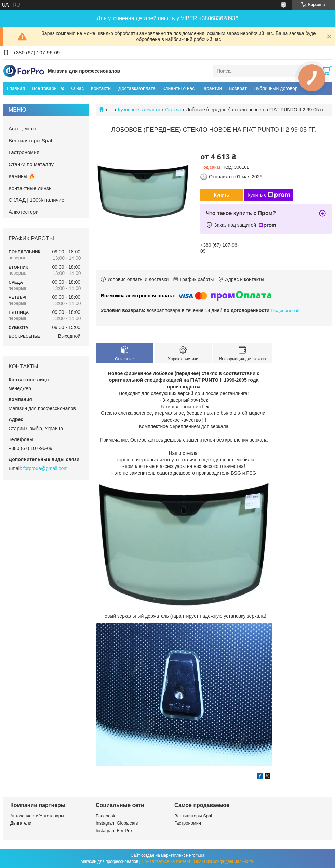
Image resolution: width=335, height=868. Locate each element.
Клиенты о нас (178, 88)
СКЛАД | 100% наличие (36, 200)
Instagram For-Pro (114, 831)
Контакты (101, 88)
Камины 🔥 (22, 176)
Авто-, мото (22, 129)
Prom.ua (197, 855)
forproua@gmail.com (45, 468)
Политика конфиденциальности (224, 861)
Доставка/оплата (137, 88)
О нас (77, 88)
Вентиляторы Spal (30, 141)
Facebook (105, 816)
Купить (222, 195)
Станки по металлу (31, 164)
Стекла (173, 110)
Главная (16, 88)
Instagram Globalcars (117, 823)
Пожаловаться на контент (166, 861)
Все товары (45, 88)
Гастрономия (24, 152)
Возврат (238, 88)
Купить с (269, 195)
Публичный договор (276, 88)
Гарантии (212, 88)
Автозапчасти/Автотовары (37, 816)
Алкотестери (24, 212)
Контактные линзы (31, 188)
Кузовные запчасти (139, 110)
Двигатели (21, 823)
